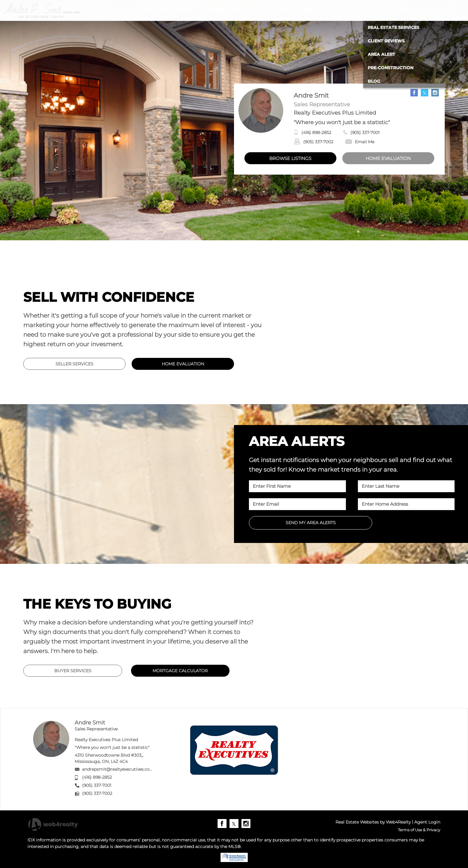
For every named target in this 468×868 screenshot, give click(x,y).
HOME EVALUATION (388, 158)
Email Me (360, 142)
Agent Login (427, 822)
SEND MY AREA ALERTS (311, 523)
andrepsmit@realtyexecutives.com (118, 769)
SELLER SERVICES (74, 364)
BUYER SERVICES (73, 671)
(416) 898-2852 (316, 133)
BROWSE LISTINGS (290, 158)
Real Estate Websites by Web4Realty (373, 822)
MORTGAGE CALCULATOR (180, 671)
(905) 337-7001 (365, 133)
